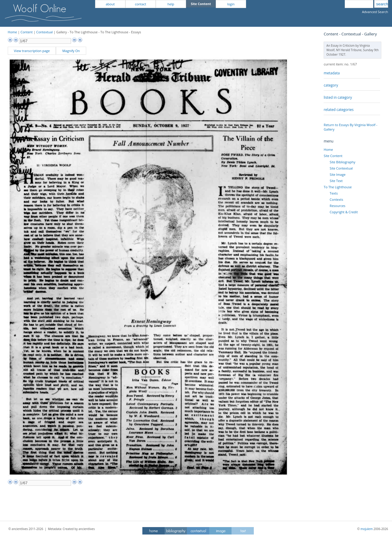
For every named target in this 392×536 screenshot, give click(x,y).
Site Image (337, 174)
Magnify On (71, 51)
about (110, 4)
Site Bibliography (342, 162)
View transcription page (32, 51)
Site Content (333, 156)
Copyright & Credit (344, 212)
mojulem (367, 529)
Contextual (45, 32)
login (231, 4)
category (331, 85)
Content (27, 32)
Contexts (336, 199)
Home (12, 32)
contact (141, 4)
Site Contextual (341, 168)
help (171, 4)
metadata (332, 73)
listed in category (338, 97)
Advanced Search (375, 12)
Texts (334, 193)
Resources (337, 206)
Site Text (336, 181)
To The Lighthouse (338, 187)
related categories (339, 110)
